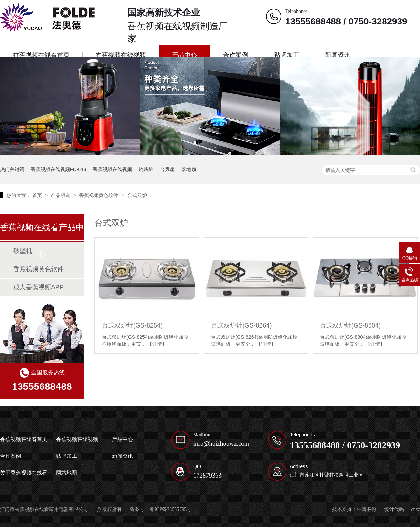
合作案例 (236, 55)
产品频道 (61, 195)
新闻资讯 (338, 55)
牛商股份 (366, 509)
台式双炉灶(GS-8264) (241, 325)
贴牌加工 (287, 55)
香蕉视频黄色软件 (99, 195)
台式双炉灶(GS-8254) (132, 325)
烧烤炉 (146, 169)
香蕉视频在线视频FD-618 (59, 169)
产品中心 (184, 55)
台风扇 (167, 169)
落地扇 (189, 169)
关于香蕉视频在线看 (24, 473)
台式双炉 (137, 195)
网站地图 (66, 473)
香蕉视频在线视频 (121, 55)
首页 (38, 195)
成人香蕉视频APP (38, 287)
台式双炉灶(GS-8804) (350, 325)
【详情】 (157, 344)
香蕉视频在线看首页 (41, 55)
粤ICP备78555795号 (170, 509)
